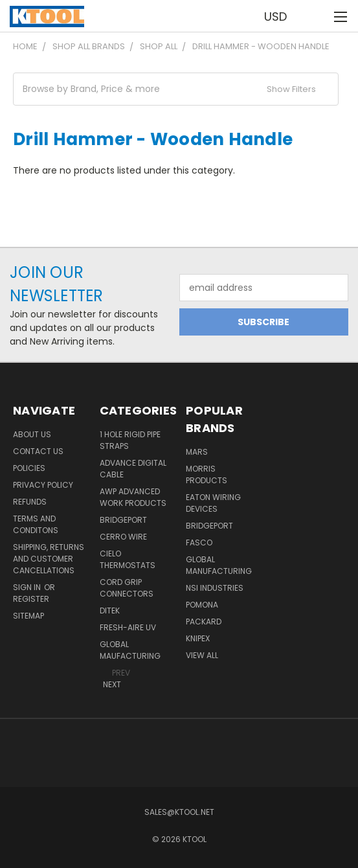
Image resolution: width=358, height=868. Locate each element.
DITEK (110, 611)
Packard (204, 622)
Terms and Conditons (36, 524)
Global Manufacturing (219, 565)
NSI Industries (215, 588)
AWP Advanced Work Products (133, 497)
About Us (32, 434)
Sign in (28, 587)
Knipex (198, 638)
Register (31, 599)
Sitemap (28, 616)
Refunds (30, 502)
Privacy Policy (43, 485)
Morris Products (207, 474)
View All (202, 655)
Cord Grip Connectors (127, 588)
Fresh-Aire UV (128, 627)
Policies (29, 468)
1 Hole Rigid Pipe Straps (130, 440)
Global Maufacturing (130, 650)
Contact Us (38, 451)
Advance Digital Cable (133, 469)
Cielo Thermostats (128, 559)
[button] (176, 89)
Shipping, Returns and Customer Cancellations (49, 559)
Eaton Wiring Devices (213, 503)
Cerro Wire (123, 537)
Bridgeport (123, 520)
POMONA (202, 605)
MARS (197, 452)
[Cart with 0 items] (313, 16)
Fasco (199, 542)
